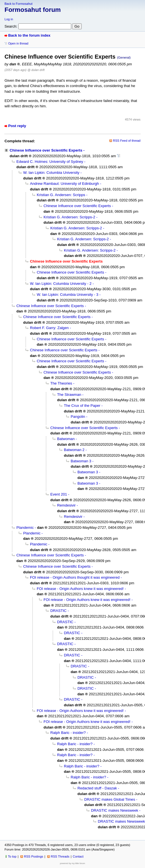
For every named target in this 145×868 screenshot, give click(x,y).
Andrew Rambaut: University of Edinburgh (64, 184)
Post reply (17, 126)
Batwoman (66, 439)
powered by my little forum (72, 863)
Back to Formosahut (19, 4)
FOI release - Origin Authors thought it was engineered (75, 577)
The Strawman (69, 395)
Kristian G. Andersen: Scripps (61, 195)
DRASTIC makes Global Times (110, 799)
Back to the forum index (29, 35)
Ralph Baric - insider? (68, 733)
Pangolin (78, 417)
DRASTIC (59, 611)
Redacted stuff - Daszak (97, 788)
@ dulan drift (36, 70)
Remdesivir (66, 505)
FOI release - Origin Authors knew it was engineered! (80, 589)
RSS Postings (34, 856)
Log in (9, 19)
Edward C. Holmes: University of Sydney (50, 162)
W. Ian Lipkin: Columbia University (51, 173)
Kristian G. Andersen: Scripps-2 (69, 217)
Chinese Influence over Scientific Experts (46, 150)
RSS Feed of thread (127, 141)
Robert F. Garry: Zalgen (49, 328)
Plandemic (25, 528)
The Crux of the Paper (82, 406)
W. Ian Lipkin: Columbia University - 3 (68, 295)
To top (12, 856)
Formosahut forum (33, 10)
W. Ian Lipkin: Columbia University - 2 (61, 284)
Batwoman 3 (81, 461)
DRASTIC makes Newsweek (115, 810)
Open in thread (18, 43)
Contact (78, 856)
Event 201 (59, 494)
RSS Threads (60, 856)
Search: (11, 26)
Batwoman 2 (74, 450)
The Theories (61, 383)
